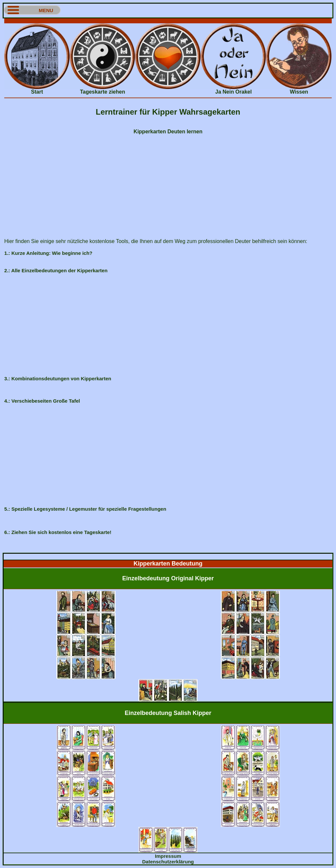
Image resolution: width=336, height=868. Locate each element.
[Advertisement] (168, 21)
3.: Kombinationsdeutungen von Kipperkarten (58, 378)
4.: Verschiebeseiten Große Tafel (42, 401)
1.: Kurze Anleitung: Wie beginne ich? (48, 253)
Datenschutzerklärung (168, 862)
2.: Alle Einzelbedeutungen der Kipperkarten (56, 270)
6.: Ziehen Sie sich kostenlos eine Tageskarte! (58, 532)
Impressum (168, 856)
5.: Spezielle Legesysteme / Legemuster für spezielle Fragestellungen (85, 509)
